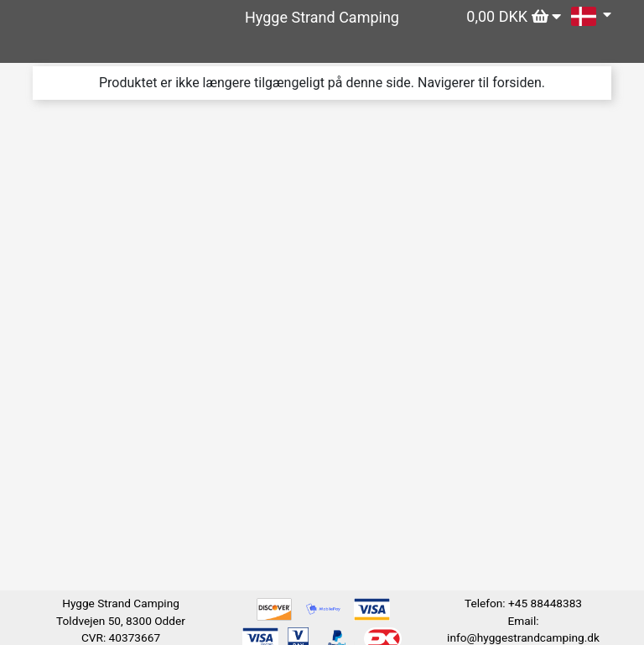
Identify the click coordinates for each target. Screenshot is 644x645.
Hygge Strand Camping (322, 17)
